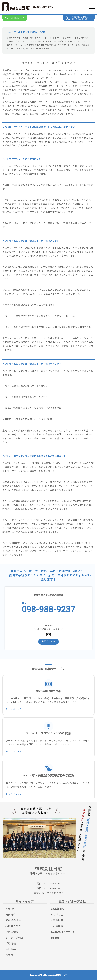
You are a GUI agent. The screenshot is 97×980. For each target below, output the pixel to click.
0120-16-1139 (79, 19)
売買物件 (11, 915)
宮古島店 (58, 920)
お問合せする (49, 642)
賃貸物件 (11, 909)
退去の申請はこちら (15, 18)
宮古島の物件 (13, 920)
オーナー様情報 (14, 938)
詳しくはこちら (14, 709)
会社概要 (11, 949)
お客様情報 (12, 932)
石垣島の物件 (13, 926)
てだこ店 (58, 915)
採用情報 (11, 944)
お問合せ (11, 955)
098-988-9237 (49, 609)
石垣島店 (58, 926)
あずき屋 (55, 938)
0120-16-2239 (52, 888)
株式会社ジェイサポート (62, 932)
